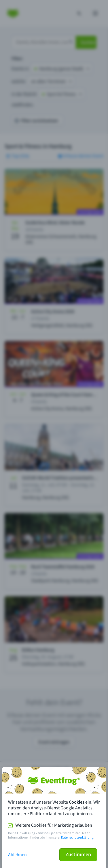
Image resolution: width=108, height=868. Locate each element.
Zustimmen (78, 855)
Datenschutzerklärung (77, 838)
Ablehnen (17, 855)
